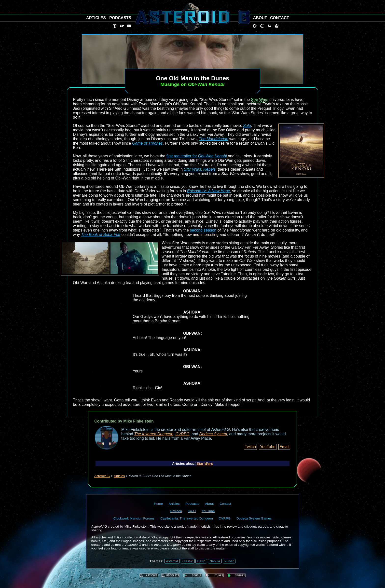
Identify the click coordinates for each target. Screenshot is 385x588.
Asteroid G (102, 476)
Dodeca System (213, 434)
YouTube (268, 447)
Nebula (215, 561)
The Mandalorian (213, 139)
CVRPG (183, 434)
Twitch (250, 447)
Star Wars (260, 100)
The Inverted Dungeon (154, 434)
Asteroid (172, 561)
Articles (119, 476)
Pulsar (229, 561)
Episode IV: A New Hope (209, 191)
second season (203, 230)
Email (284, 447)
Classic (188, 561)
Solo (247, 126)
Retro (201, 561)
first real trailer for (197, 156)
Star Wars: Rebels (200, 169)
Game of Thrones (147, 143)
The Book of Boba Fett (101, 235)
